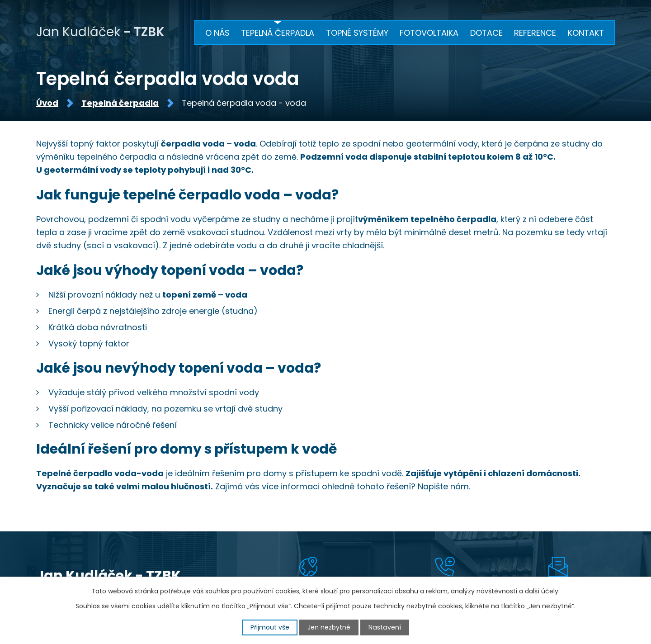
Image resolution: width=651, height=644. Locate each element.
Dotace (486, 33)
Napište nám (443, 487)
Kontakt (586, 33)
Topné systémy (357, 33)
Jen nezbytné (329, 627)
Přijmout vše (270, 627)
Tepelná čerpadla (120, 104)
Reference (535, 33)
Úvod (47, 104)
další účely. (542, 591)
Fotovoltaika (429, 33)
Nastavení (385, 627)
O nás (217, 33)
